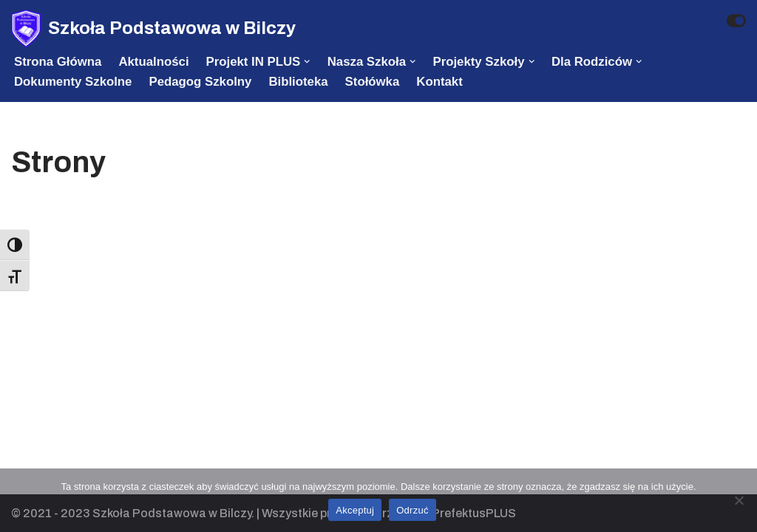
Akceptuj (355, 510)
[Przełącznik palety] (736, 21)
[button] (307, 61)
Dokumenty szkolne (73, 82)
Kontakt (439, 82)
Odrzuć (412, 510)
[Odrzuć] (739, 500)
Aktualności (153, 62)
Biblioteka (298, 82)
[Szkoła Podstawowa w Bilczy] (153, 28)
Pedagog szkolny (200, 82)
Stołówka (373, 82)
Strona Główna (58, 62)
